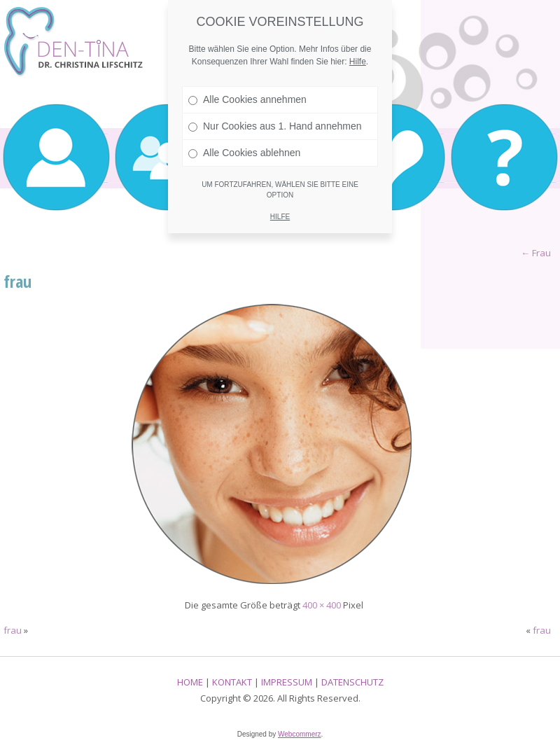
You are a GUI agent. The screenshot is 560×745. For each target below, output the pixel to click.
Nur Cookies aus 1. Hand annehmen (275, 126)
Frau (536, 253)
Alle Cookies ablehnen (244, 153)
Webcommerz (300, 734)
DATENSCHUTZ (352, 682)
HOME (190, 682)
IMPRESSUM (287, 682)
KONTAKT (232, 682)
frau (17, 281)
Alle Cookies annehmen (247, 99)
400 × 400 (322, 605)
